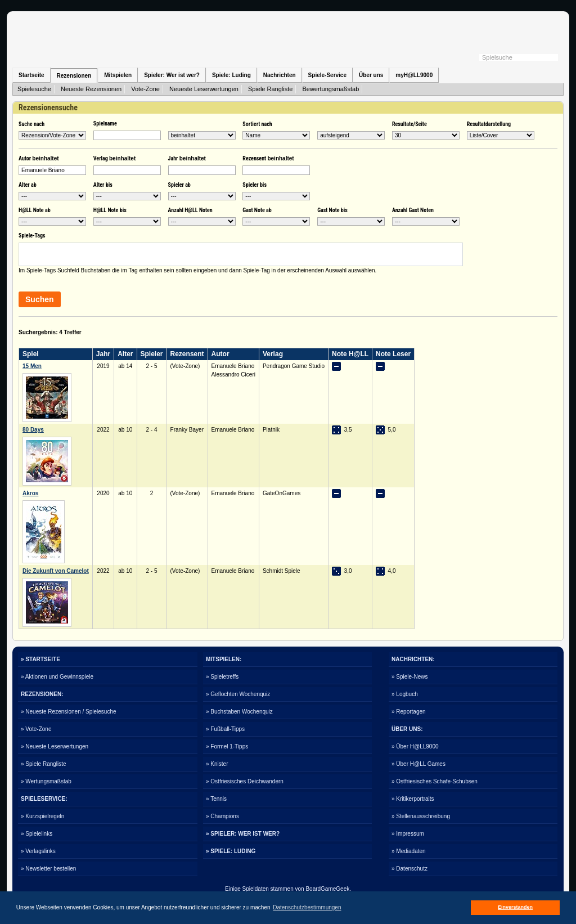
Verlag (114, 158)
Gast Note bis (332, 210)
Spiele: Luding (231, 75)
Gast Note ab (257, 210)
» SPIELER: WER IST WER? (243, 834)
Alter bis (103, 185)
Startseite (31, 75)
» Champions (222, 816)
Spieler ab (179, 185)
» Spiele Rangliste (44, 764)
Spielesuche (34, 89)
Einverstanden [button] (515, 907)
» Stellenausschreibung (421, 816)
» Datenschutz (409, 869)
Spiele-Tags (32, 236)
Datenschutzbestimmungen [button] (307, 907)
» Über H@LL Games (418, 764)
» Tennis (216, 799)
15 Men (32, 366)
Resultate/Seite (409, 124)
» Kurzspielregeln (42, 816)
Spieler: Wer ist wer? (172, 75)
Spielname (105, 124)
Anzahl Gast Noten (413, 210)
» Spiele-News (409, 677)
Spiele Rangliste (271, 89)
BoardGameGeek (327, 889)
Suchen (40, 299)
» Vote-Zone (36, 729)
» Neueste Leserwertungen (55, 746)
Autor (39, 158)
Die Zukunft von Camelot (56, 571)
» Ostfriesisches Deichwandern (245, 781)
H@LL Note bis (110, 210)
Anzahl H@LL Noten (190, 210)
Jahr (187, 158)
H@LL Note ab (35, 210)
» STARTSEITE (40, 659)
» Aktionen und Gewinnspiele (57, 677)
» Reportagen (409, 712)
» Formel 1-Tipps (227, 746)
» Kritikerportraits (413, 799)
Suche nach (31, 124)
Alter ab (28, 185)
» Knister (217, 764)
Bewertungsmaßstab (330, 89)
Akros (30, 493)
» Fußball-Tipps (225, 729)
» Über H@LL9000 (415, 746)
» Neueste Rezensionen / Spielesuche (69, 712)
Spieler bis (255, 185)
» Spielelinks (37, 834)
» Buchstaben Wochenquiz (239, 712)
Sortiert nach (257, 124)
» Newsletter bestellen (48, 869)
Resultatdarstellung (489, 124)
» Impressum (408, 834)
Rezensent (268, 158)
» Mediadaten (409, 851)
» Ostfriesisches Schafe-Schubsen (435, 781)
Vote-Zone (145, 89)
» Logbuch (405, 694)
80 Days (33, 430)
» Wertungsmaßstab (46, 781)
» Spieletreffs (222, 677)
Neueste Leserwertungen (204, 89)
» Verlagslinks (38, 851)
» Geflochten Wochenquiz (238, 694)
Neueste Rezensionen (91, 89)
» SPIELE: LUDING (231, 851)
